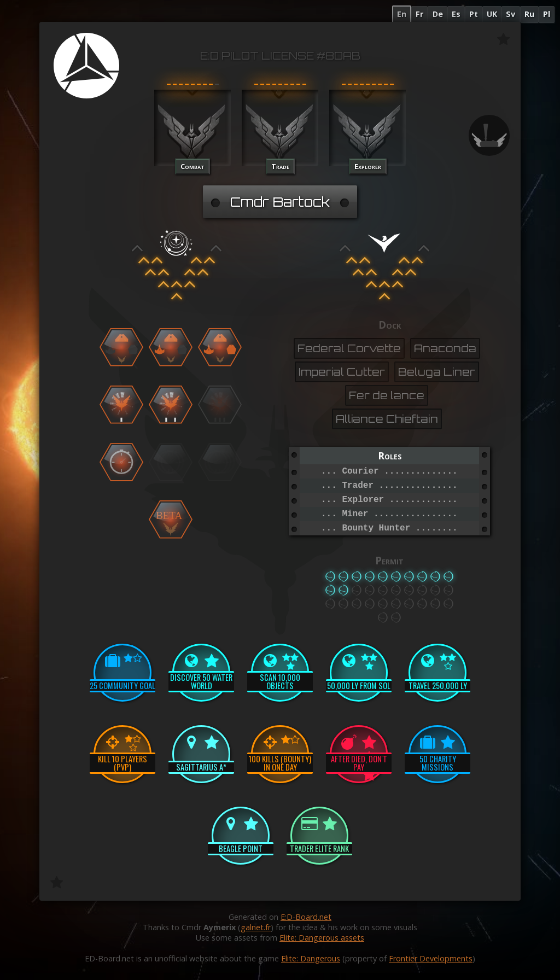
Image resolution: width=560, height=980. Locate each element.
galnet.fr (256, 927)
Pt (474, 14)
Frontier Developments (431, 958)
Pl (547, 14)
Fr (419, 14)
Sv (511, 14)
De (438, 14)
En (402, 14)
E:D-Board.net (306, 917)
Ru (529, 14)
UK (492, 14)
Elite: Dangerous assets (322, 938)
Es (456, 14)
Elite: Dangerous (311, 958)
